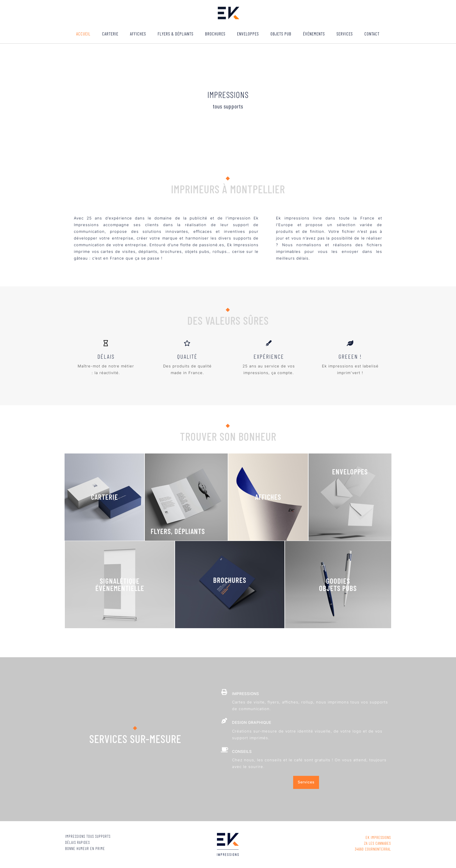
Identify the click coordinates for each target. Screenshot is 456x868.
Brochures (215, 34)
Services (345, 34)
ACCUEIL (83, 34)
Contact (372, 34)
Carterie (110, 34)
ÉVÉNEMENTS (314, 34)
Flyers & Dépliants (176, 34)
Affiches (138, 34)
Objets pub (281, 34)
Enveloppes (248, 34)
